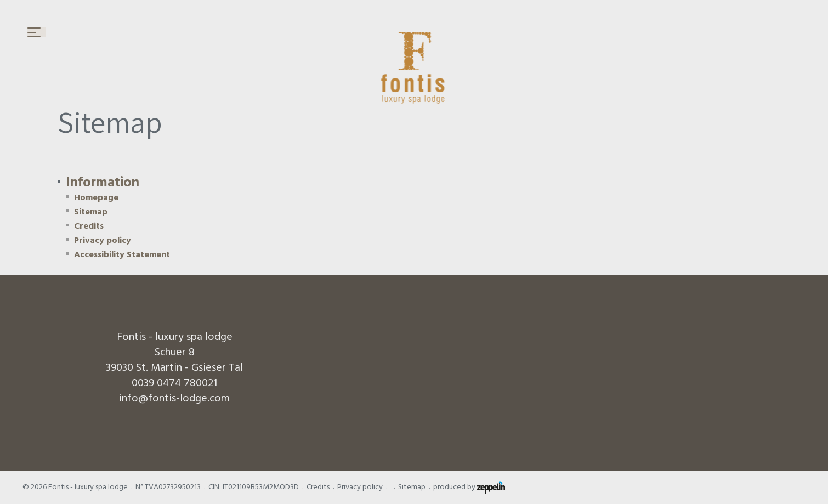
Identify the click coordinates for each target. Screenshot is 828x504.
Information (103, 182)
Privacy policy (103, 240)
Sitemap (91, 212)
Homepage (96, 197)
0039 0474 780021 (174, 383)
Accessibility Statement (122, 254)
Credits (89, 226)
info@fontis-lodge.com (174, 398)
